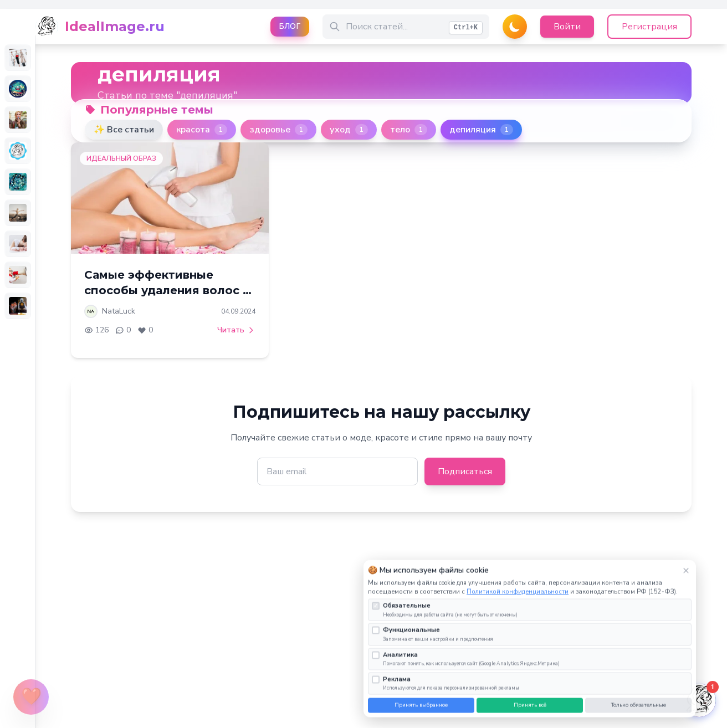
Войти (567, 27)
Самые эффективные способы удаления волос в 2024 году (167, 290)
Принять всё (530, 714)
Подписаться (465, 471)
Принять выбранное (421, 714)
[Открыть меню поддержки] (31, 697)
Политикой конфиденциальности (518, 601)
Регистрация (649, 27)
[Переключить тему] (515, 27)
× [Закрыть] (686, 580)
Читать (236, 330)
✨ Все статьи (124, 130)
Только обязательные (639, 714)
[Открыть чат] (699, 700)
